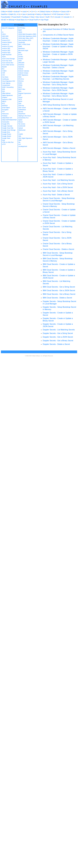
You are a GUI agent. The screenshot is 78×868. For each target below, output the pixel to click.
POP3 (20, 83)
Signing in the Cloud (25, 116)
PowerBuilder (6, 17)
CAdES (4, 71)
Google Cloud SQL (8, 128)
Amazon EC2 (6, 40)
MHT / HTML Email (24, 44)
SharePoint (22, 114)
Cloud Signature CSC (9, 81)
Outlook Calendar (24, 71)
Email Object (6, 108)
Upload (21, 128)
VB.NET (4, 20)
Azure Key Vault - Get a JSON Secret (58, 187)
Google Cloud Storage (9, 130)
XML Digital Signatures (25, 138)
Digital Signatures (7, 95)
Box (3, 69)
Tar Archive (22, 124)
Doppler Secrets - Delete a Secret (56, 344)
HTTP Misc (22, 28)
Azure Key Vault (7, 61)
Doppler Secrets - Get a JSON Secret (58, 337)
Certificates (5, 79)
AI (3, 32)
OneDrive (21, 65)
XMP (20, 140)
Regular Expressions (25, 93)
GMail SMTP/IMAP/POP (9, 120)
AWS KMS (5, 36)
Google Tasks (6, 138)
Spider (20, 120)
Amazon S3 (6, 44)
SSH (20, 104)
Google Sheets (7, 136)
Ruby (32, 17)
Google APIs (6, 124)
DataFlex (4, 14)
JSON (20, 32)
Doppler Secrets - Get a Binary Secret (58, 341)
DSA (3, 91)
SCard (20, 97)
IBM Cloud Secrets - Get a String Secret (59, 287)
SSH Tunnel (22, 108)
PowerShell (16, 17)
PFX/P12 (21, 79)
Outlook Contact (23, 73)
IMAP (20, 30)
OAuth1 (21, 57)
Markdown (22, 48)
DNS (3, 89)
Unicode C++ (68, 17)
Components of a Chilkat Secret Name (58, 35)
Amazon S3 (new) (7, 46)
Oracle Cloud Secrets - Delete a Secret (58, 249)
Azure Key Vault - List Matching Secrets (59, 180)
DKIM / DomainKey (8, 87)
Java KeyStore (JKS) (25, 40)
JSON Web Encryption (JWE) (27, 34)
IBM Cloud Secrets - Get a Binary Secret (59, 294)
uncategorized (23, 146)
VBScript (11, 20)
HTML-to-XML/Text (8, 142)
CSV (3, 75)
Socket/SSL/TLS (23, 118)
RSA (20, 91)
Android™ (17, 12)
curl (20, 144)
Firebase (5, 116)
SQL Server (40, 17)
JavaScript (31, 14)
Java (24, 14)
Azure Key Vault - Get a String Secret (58, 184)
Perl (67, 14)
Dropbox (5, 97)
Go (19, 14)
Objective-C (47, 14)
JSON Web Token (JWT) (26, 38)
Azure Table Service (8, 65)
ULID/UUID (22, 126)
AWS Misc (5, 38)
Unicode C (58, 17)
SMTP (20, 102)
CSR (3, 73)
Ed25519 (5, 106)
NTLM (20, 55)
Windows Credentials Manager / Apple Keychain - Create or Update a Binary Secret (58, 46)
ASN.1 (4, 34)
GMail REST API (7, 118)
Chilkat (3, 12)
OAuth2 (21, 59)
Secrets (21, 112)
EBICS (4, 102)
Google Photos (7, 134)
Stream (21, 122)
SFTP (20, 99)
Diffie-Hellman (6, 93)
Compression (6, 85)
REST (20, 87)
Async (4, 57)
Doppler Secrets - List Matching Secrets (59, 330)
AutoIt (25, 12)
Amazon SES (6, 48)
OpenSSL (21, 67)
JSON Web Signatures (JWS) (27, 36)
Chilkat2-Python (45, 12)
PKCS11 (21, 81)
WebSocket (22, 130)
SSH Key (21, 106)
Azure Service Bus (8, 63)
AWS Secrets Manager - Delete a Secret (59, 148)
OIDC (20, 61)
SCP (20, 95)
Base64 (4, 67)
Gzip (3, 140)
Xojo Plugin (44, 20)
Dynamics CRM (7, 99)
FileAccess (5, 114)
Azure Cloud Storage (8, 59)
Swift (48, 17)
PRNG (20, 85)
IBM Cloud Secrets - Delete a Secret (57, 298)
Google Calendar (7, 126)
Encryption (5, 110)
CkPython (56, 12)
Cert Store (5, 77)
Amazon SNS (6, 51)
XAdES (21, 134)
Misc (20, 53)
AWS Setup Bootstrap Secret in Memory (59, 105)
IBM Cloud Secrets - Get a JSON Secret (59, 290)
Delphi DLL (13, 14)
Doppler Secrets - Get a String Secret (58, 333)
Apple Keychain (7, 55)
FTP (3, 112)
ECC (3, 104)
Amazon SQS (6, 53)
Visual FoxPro (34, 20)
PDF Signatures (23, 75)
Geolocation (6, 122)
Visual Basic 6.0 (22, 20)
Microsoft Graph (23, 51)
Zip (19, 142)
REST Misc (22, 89)
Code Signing (6, 83)
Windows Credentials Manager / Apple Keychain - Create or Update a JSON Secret (58, 54)
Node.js (39, 14)
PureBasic (25, 17)
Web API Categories (8, 28)
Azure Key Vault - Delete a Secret (56, 195)
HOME (10, 12)
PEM (20, 77)
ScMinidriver (22, 110)
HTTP (4, 144)
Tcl (52, 17)
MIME (20, 46)
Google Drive (6, 132)
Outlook (21, 69)
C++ (36, 12)
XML (20, 136)
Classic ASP (65, 12)
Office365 (21, 63)
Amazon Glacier (7, 42)
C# (32, 12)
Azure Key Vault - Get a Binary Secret (58, 191)
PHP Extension (58, 14)
